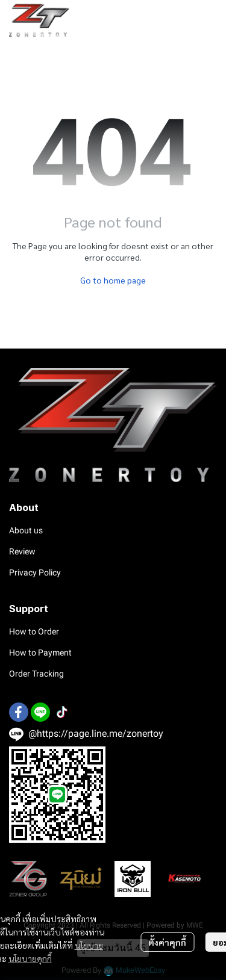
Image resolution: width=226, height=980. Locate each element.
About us (26, 530)
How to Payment (40, 653)
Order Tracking (36, 674)
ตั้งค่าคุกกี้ (167, 942)
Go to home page (113, 280)
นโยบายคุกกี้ (30, 958)
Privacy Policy (35, 572)
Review (22, 551)
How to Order (34, 631)
